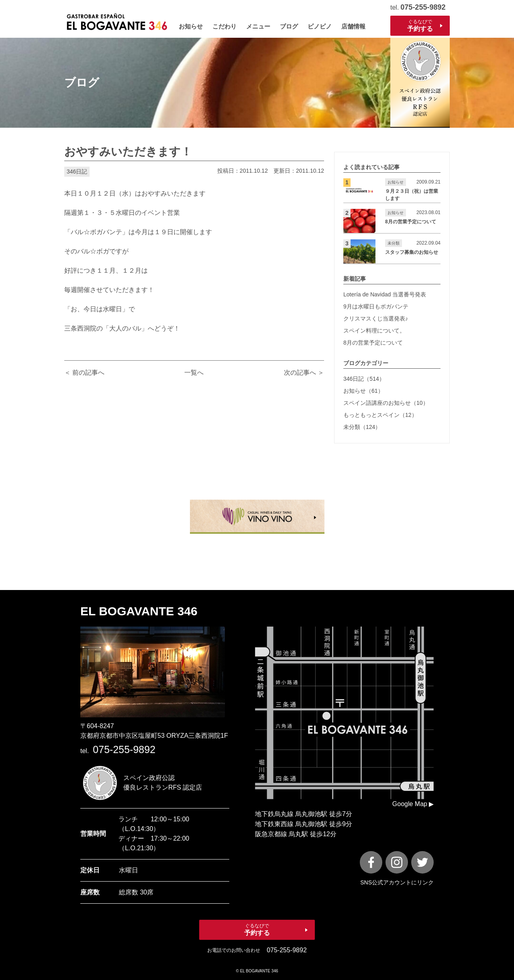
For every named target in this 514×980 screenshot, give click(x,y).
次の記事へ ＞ (304, 373)
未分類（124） (362, 427)
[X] (422, 862)
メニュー (258, 26)
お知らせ (191, 26)
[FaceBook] (371, 862)
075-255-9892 (423, 7)
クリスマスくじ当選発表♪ (376, 318)
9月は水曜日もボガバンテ (376, 306)
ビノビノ (320, 26)
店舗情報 (353, 26)
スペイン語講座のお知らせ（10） (386, 403)
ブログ (289, 26)
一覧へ (194, 373)
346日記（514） (364, 379)
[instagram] (397, 862)
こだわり (224, 26)
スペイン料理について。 (374, 331)
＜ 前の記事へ (84, 373)
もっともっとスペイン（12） (380, 415)
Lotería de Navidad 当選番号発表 (385, 294)
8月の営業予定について (373, 343)
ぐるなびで (420, 26)
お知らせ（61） (363, 391)
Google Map (410, 804)
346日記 (77, 171)
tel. (118, 751)
